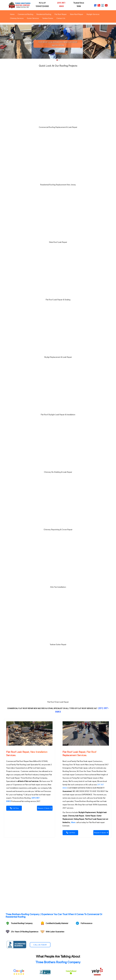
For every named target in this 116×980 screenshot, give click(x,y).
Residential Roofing (44, 14)
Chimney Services (17, 18)
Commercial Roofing (25, 14)
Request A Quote (45, 808)
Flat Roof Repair (61, 14)
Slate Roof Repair (77, 14)
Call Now (14, 808)
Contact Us (61, 18)
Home (12, 14)
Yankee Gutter (48, 18)
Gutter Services (33, 18)
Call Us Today (40, 945)
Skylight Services (93, 14)
